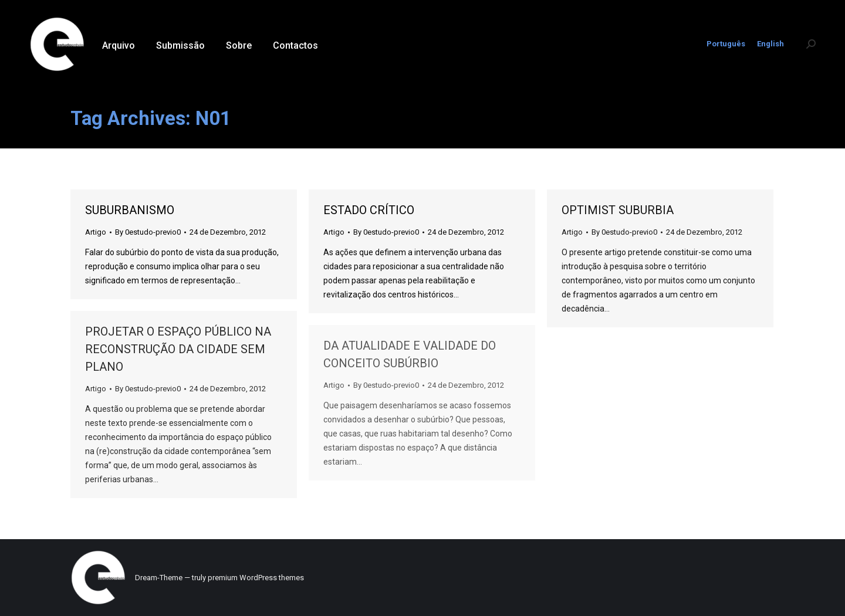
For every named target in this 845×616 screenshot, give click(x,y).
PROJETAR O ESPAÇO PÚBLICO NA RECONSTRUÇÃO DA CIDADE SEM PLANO (178, 349)
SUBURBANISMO (130, 210)
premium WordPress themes (256, 578)
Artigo (96, 232)
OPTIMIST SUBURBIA (618, 210)
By (148, 232)
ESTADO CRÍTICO (369, 210)
